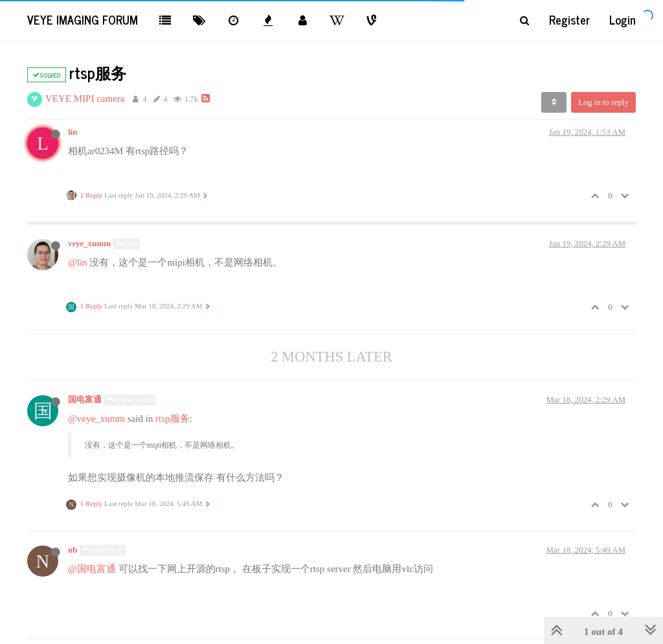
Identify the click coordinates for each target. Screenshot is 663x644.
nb (73, 550)
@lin (126, 244)
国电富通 (85, 400)
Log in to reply (603, 102)
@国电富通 (103, 550)
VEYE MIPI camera (85, 98)
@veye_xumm (130, 400)
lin (73, 132)
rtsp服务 (173, 419)
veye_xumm (89, 244)
